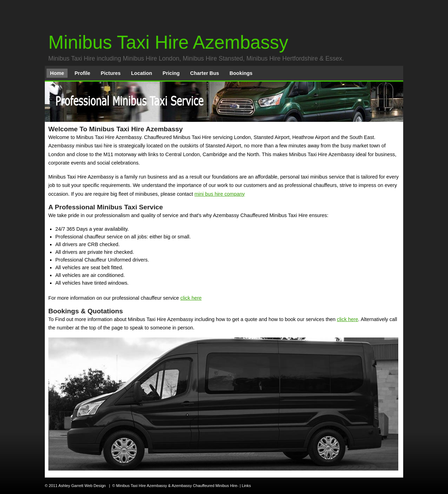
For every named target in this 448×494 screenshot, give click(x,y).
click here (191, 298)
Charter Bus (204, 73)
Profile (82, 73)
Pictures (111, 73)
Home (57, 73)
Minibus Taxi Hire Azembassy (168, 42)
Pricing (171, 73)
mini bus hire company (220, 194)
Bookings (241, 73)
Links (246, 486)
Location (142, 73)
